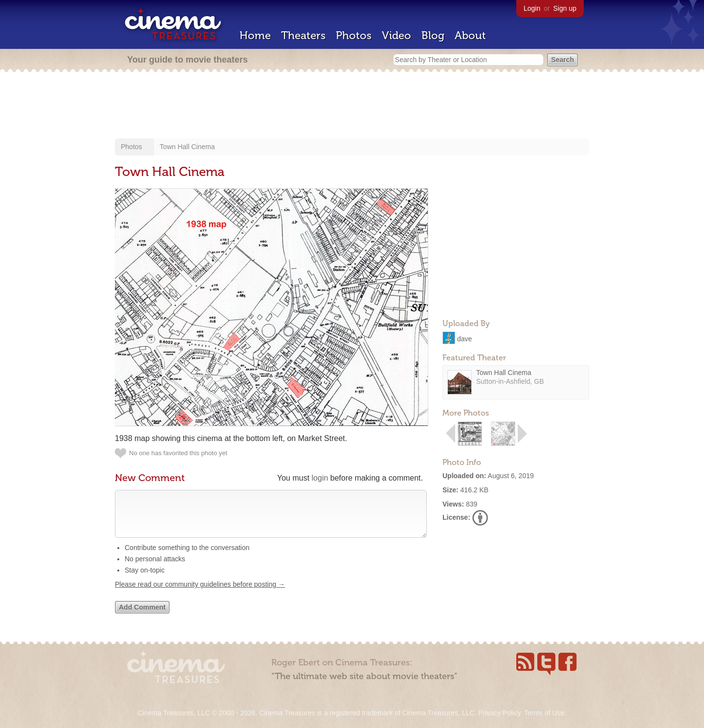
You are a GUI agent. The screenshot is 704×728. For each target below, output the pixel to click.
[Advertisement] (352, 106)
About (470, 35)
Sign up (565, 8)
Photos (354, 35)
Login (532, 8)
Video (396, 35)
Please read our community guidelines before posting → (200, 594)
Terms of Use (544, 713)
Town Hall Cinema (187, 147)
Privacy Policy (499, 713)
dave (464, 338)
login (320, 478)
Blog (433, 35)
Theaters (303, 35)
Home (255, 35)
